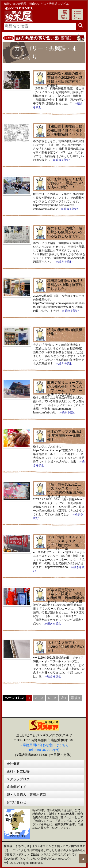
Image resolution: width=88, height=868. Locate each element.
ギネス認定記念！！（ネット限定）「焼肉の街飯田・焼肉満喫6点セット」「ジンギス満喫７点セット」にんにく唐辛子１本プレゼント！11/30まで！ (59, 600)
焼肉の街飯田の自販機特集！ (65, 332)
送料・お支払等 (18, 771)
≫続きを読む (60, 160)
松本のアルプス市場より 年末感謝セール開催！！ (65, 436)
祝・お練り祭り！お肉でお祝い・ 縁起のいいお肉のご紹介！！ (65, 183)
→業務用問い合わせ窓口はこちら (44, 745)
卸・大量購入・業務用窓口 (26, 794)
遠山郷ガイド (16, 787)
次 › (64, 698)
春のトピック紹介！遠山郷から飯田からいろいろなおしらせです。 (65, 232)
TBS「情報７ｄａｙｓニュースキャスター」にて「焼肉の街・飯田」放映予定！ (65, 543)
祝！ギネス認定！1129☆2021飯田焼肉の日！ (66, 647)
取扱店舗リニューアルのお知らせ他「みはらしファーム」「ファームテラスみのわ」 (65, 388)
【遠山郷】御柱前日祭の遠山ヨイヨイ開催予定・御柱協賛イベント (65, 130)
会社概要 (13, 764)
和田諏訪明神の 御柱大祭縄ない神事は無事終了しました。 (65, 285)
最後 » (76, 698)
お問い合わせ (16, 802)
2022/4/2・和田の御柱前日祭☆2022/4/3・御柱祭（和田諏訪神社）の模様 (65, 79)
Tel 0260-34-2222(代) (44, 750)
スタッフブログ (18, 779)
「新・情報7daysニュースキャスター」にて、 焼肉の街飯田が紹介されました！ (65, 490)
